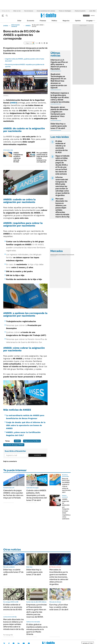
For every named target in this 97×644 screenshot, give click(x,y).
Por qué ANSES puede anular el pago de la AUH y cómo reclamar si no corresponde (42, 157)
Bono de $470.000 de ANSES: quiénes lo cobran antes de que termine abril (66, 485)
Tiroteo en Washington (65, 11)
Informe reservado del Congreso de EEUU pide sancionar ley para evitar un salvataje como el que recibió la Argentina (62, 186)
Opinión (78, 21)
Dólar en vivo (17, 11)
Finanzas (43, 21)
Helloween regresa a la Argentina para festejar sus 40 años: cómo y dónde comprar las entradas (60, 97)
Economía (31, 21)
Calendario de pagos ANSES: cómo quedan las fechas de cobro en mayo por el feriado (13, 494)
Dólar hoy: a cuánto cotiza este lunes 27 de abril (13, 572)
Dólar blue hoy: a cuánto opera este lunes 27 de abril (59, 126)
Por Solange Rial (8, 635)
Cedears (71, 255)
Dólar (19, 21)
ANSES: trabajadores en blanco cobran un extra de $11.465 (18, 157)
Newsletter (93, 21)
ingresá (93, 16)
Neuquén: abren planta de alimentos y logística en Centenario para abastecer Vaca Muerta (59, 113)
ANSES (28, 26)
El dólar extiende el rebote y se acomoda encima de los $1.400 (62, 147)
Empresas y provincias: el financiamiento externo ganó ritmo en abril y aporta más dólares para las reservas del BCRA (37, 611)
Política (54, 21)
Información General (16, 26)
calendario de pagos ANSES (14, 445)
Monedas (53, 255)
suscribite (86, 16)
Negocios (66, 21)
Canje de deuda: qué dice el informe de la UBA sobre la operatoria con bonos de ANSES (26, 425)
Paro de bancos (29, 11)
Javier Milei (92, 11)
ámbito (6, 26)
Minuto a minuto (56, 567)
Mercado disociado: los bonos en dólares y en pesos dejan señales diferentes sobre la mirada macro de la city (62, 208)
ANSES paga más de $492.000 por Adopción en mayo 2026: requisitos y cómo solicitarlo (66, 509)
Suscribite (37, 455)
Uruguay (89, 21)
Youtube (24, 643)
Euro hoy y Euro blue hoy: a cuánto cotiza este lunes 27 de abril (59, 607)
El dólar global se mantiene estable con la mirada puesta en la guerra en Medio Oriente (37, 629)
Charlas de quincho (80, 11)
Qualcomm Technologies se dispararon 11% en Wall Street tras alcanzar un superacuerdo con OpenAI (59, 81)
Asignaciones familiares (32, 441)
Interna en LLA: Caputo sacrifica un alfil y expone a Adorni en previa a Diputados (59, 64)
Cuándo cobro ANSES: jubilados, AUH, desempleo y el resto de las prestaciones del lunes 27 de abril (37, 495)
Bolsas (58, 255)
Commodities (65, 255)
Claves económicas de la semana (46, 11)
